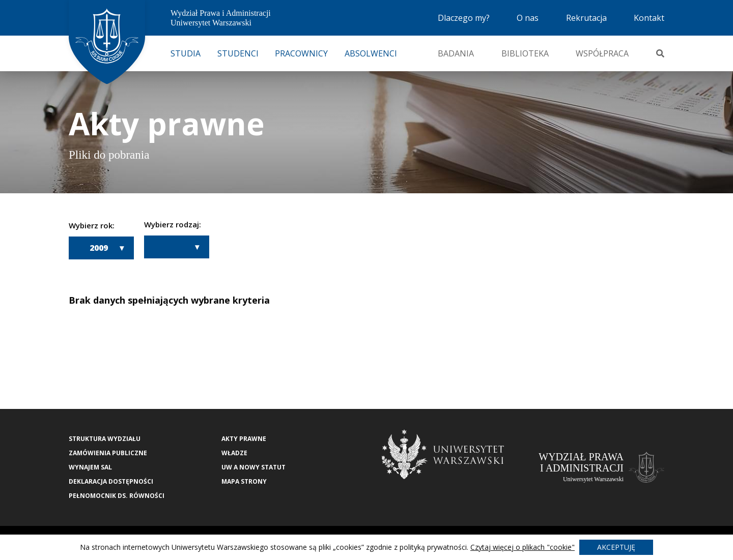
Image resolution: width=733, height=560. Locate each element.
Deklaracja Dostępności (111, 481)
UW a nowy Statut (253, 467)
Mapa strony (244, 481)
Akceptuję (616, 547)
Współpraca (602, 53)
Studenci (238, 53)
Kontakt (649, 18)
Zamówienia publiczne (108, 453)
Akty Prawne (244, 439)
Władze (234, 453)
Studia (186, 53)
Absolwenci (371, 53)
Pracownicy (301, 53)
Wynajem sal (90, 467)
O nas (528, 18)
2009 (99, 248)
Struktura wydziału (105, 439)
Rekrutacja (586, 18)
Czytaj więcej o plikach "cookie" (523, 547)
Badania (456, 53)
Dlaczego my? (464, 18)
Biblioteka (525, 53)
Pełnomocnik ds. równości (117, 496)
